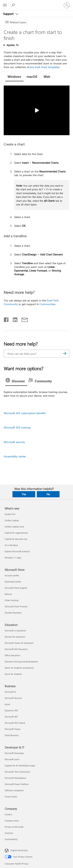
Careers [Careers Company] (8, 814)
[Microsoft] (36, 3)
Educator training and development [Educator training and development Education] (21, 662)
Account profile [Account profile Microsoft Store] (12, 575)
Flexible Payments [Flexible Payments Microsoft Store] (13, 613)
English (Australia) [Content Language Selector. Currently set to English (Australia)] (19, 850)
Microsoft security (14, 442)
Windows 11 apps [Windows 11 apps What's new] (13, 558)
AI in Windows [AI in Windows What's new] (11, 545)
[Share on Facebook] (6, 319)
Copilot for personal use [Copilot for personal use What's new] (16, 539)
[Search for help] (14, 5)
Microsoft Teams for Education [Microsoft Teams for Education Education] (19, 643)
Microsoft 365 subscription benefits (25, 413)
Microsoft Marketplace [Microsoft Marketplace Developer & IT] (15, 778)
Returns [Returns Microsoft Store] (8, 594)
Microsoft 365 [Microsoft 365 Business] (11, 717)
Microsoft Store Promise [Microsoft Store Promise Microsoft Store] (16, 606)
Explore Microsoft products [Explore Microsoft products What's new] (17, 551)
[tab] (14, 77)
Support (9, 14)
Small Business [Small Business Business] (12, 735)
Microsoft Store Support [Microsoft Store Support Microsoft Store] (16, 588)
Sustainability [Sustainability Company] (11, 839)
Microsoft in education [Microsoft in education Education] (15, 630)
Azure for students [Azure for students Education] (13, 674)
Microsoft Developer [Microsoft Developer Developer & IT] (14, 753)
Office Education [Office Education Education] (12, 655)
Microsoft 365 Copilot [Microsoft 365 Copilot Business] (15, 723)
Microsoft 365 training (17, 427)
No (48, 494)
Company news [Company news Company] (12, 821)
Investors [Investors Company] (9, 833)
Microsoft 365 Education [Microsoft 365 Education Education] (16, 649)
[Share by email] (23, 319)
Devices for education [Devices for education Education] (15, 637)
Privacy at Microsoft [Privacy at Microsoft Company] (14, 827)
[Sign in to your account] (67, 5)
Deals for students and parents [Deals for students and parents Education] (19, 668)
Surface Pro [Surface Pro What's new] (10, 514)
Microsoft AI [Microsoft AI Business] (10, 692)
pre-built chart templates (45, 67)
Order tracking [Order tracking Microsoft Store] (11, 600)
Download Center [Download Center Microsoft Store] (13, 582)
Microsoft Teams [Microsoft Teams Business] (13, 729)
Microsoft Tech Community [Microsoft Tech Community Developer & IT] (17, 772)
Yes (24, 494)
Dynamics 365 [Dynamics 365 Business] (11, 710)
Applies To (12, 45)
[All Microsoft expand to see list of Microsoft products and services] (5, 5)
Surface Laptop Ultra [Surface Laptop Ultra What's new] (14, 527)
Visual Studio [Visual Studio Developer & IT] (11, 797)
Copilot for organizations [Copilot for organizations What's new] (16, 533)
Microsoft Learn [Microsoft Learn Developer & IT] (12, 759)
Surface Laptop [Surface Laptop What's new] (12, 520)
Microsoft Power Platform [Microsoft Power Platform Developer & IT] (17, 784)
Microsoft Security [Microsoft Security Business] (13, 698)
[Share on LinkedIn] (14, 319)
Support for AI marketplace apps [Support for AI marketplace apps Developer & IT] (20, 765)
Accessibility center (15, 456)
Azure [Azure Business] (7, 704)
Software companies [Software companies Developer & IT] (14, 790)
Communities (47, 304)
